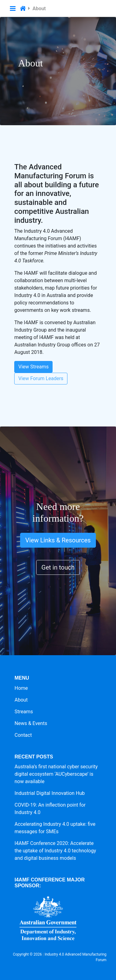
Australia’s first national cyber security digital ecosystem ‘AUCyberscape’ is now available (56, 774)
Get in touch (58, 567)
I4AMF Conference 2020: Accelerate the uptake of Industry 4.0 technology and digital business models (55, 851)
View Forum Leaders (41, 378)
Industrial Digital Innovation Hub (50, 793)
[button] (13, 9)
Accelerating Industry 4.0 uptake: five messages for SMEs (55, 828)
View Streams (33, 367)
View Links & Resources (58, 540)
